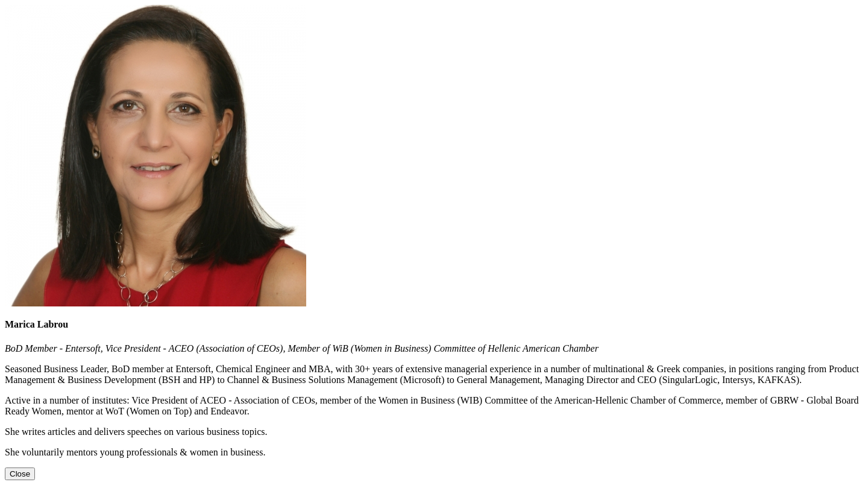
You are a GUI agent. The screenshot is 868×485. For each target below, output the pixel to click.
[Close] (20, 474)
